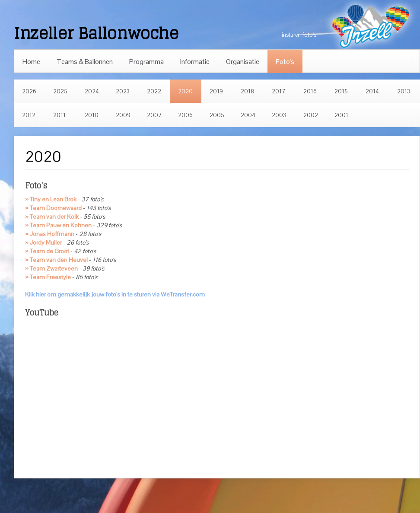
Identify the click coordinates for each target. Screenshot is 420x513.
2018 (247, 91)
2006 (185, 115)
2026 (29, 91)
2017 (278, 91)
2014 (372, 91)
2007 (154, 115)
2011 (59, 115)
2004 (248, 115)
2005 (217, 115)
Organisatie (243, 62)
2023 (123, 91)
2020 (185, 91)
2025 (60, 91)
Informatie (195, 62)
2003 (279, 115)
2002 (311, 115)
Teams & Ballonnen (85, 62)
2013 (404, 91)
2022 (154, 91)
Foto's (285, 62)
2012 (29, 115)
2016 (310, 91)
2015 (341, 91)
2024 (92, 91)
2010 (92, 115)
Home (31, 62)
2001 (341, 115)
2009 (123, 115)
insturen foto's (299, 35)
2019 (216, 91)
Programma (146, 62)
